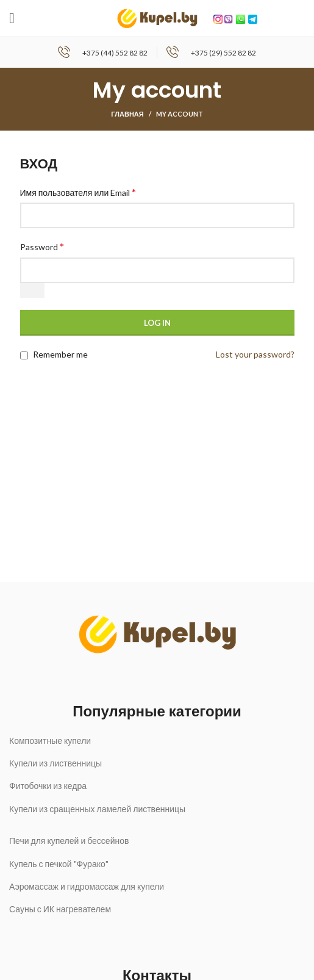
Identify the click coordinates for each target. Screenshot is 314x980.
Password (42, 246)
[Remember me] (24, 355)
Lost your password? (255, 354)
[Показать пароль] (32, 290)
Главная (127, 114)
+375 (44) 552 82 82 (115, 53)
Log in (157, 323)
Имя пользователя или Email (78, 192)
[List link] (157, 741)
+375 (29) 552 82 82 (223, 53)
